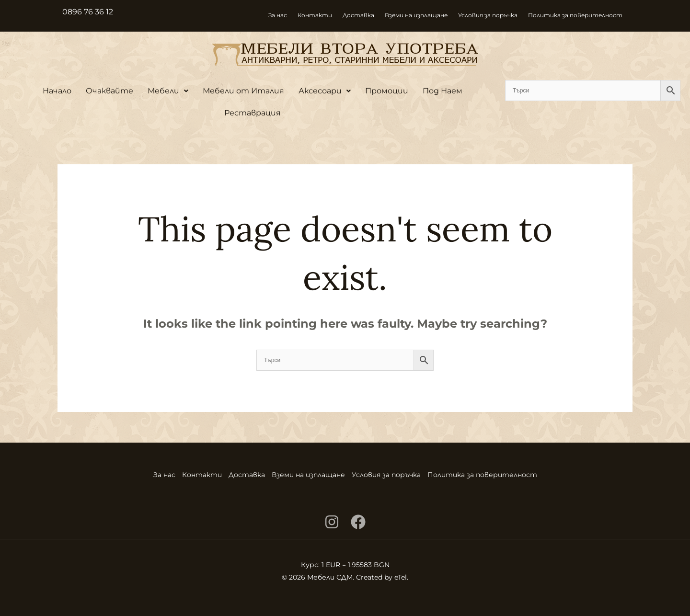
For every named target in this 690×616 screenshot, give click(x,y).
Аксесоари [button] (325, 91)
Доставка (358, 15)
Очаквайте (109, 91)
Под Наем (443, 91)
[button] (168, 91)
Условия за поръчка (488, 15)
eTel (401, 577)
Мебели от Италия (243, 91)
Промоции (387, 91)
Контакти (315, 15)
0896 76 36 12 (88, 12)
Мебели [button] (168, 91)
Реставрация (253, 113)
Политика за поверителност (575, 15)
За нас (278, 15)
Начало (57, 91)
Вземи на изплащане (416, 15)
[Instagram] (332, 522)
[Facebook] (358, 522)
